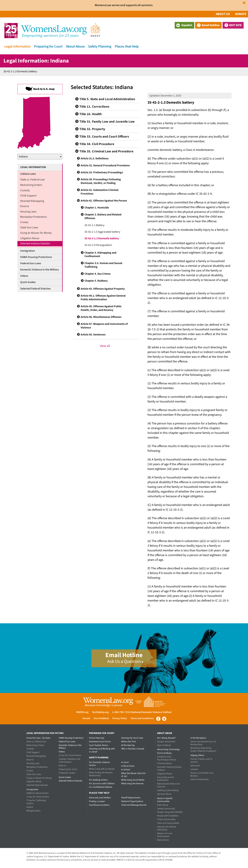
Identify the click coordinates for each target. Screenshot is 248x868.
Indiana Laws (28, 174)
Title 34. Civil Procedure (95, 144)
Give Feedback (101, 718)
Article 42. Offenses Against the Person (104, 201)
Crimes (24, 222)
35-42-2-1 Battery (94, 225)
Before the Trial (128, 742)
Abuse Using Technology (168, 749)
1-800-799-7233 (121, 712)
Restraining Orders (31, 185)
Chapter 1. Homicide (97, 208)
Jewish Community (166, 809)
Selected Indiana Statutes (35, 243)
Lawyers (194, 769)
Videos (24, 276)
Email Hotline (211, 25)
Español (184, 25)
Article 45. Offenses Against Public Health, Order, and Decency (101, 308)
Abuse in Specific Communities (165, 800)
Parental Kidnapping (32, 201)
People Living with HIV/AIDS (170, 812)
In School (126, 770)
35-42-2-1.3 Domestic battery (102, 238)
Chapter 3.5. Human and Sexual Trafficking (103, 265)
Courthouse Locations (99, 805)
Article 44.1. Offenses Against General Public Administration (103, 298)
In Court (125, 762)
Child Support (28, 196)
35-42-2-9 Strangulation (98, 245)
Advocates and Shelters (100, 798)
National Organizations (132, 801)
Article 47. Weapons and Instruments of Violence (104, 326)
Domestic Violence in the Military (40, 270)
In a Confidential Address (101, 787)
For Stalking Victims (98, 780)
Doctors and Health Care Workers (202, 774)
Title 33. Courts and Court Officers (102, 137)
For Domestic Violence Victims (99, 764)
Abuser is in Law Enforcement (165, 835)
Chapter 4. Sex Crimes (98, 274)
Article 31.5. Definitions (95, 158)
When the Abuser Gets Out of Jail (133, 775)
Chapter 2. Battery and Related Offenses (103, 216)
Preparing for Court (48, 46)
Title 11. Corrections (92, 107)
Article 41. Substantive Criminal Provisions (100, 192)
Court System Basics (98, 745)
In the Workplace (198, 738)
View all (105, 346)
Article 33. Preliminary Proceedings (102, 172)
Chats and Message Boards (134, 805)
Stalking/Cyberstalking (168, 790)
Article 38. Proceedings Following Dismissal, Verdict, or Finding (101, 181)
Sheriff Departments (131, 798)
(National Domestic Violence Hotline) (151, 712)
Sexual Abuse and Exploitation (165, 779)
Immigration (28, 251)
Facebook (158, 719)
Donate (241, 14)
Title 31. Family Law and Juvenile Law (105, 122)
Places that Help (127, 46)
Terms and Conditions (142, 718)
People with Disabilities (168, 816)
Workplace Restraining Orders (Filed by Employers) (203, 749)
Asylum (30, 807)
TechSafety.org (100, 712)
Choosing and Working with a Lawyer (102, 750)
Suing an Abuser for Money (36, 233)
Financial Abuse (164, 763)
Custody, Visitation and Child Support (69, 760)
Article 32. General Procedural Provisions (105, 165)
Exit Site (235, 25)
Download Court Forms (100, 742)
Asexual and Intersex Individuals (167, 828)
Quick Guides (28, 282)
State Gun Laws (29, 227)
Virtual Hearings (97, 738)
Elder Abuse (163, 805)
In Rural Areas (128, 766)
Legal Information (18, 46)
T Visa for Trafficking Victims (36, 802)
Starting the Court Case (132, 738)
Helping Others (197, 755)
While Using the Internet (132, 784)
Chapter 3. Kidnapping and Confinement (100, 255)
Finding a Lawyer (97, 801)
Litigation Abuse (30, 238)
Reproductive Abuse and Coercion (168, 785)
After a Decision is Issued (133, 749)
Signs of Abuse (164, 745)
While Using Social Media (133, 780)
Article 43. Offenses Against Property (103, 289)
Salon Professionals (199, 779)
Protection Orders (67, 773)
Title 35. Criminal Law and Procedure (104, 151)
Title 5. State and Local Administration (105, 99)
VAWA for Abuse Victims (38, 793)
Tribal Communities (166, 819)
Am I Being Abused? (166, 738)
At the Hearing (128, 745)
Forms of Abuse (164, 753)
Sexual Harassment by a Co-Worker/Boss (204, 743)
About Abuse (75, 46)
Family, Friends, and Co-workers (202, 760)
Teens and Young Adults (168, 823)
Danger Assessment (166, 742)
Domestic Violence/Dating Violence (169, 768)
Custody (25, 190)
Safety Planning (100, 46)
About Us (223, 14)
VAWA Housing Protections (36, 257)
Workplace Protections (34, 217)
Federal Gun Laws (31, 263)
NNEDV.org (82, 712)
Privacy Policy (120, 718)
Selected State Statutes (37, 785)
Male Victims (163, 840)
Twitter (164, 719)
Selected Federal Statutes (35, 289)
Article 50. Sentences (93, 335)
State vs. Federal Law (32, 180)
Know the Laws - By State (38, 738)
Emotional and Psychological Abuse (167, 758)
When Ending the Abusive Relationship (101, 774)
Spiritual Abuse (164, 794)
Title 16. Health (88, 114)
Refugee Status (33, 811)
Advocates (195, 766)
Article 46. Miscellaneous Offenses (101, 317)
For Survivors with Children (102, 784)
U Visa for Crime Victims (38, 797)
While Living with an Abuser (102, 769)
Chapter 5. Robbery (96, 281)
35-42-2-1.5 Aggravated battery (102, 232)
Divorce (25, 206)
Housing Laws (28, 212)
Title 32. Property (90, 129)
